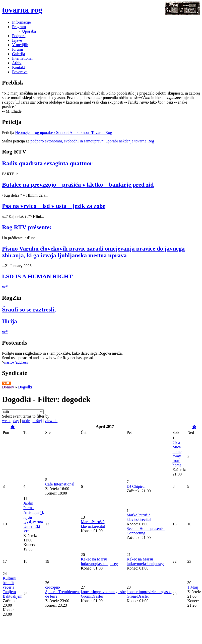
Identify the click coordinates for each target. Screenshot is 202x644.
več (5, 287)
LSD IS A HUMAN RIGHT (37, 276)
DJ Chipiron (137, 486)
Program (19, 27)
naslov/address (16, 362)
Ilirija (10, 321)
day (16, 421)
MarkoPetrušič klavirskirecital (93, 524)
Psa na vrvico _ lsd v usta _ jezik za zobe (54, 206)
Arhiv (17, 63)
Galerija (19, 54)
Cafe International (60, 484)
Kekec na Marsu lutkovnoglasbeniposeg (99, 561)
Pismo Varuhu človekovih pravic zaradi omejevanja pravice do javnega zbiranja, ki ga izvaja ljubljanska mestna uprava (93, 252)
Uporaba (29, 31)
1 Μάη (193, 587)
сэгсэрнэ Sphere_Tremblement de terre (62, 592)
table (26, 421)
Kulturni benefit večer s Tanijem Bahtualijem (13, 587)
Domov (8, 387)
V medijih (20, 45)
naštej (37, 421)
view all (51, 421)
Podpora (19, 36)
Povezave (20, 72)
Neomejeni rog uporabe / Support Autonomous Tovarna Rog (64, 133)
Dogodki (25, 387)
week (6, 421)
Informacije (21, 22)
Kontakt (19, 67)
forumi (18, 49)
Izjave (17, 40)
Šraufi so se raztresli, (29, 309)
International (22, 58)
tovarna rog (22, 10)
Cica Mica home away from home (177, 454)
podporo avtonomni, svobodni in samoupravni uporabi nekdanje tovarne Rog (92, 141)
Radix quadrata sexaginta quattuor (47, 163)
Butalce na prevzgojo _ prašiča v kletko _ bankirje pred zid (78, 185)
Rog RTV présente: (27, 227)
